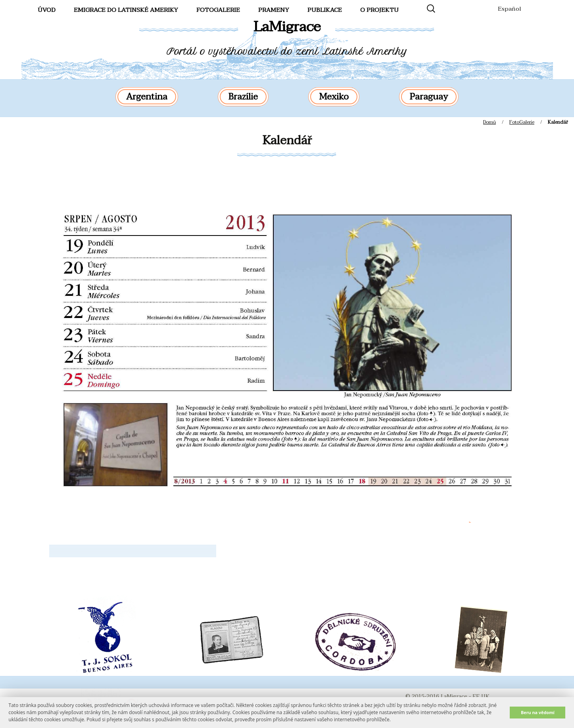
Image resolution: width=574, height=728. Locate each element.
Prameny (274, 10)
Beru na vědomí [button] (538, 712)
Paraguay (429, 97)
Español (510, 9)
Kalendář (287, 141)
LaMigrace (287, 27)
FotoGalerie (218, 10)
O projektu (379, 10)
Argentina (147, 97)
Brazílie (243, 97)
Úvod (47, 10)
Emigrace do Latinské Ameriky (126, 10)
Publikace (325, 10)
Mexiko (334, 97)
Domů (490, 122)
